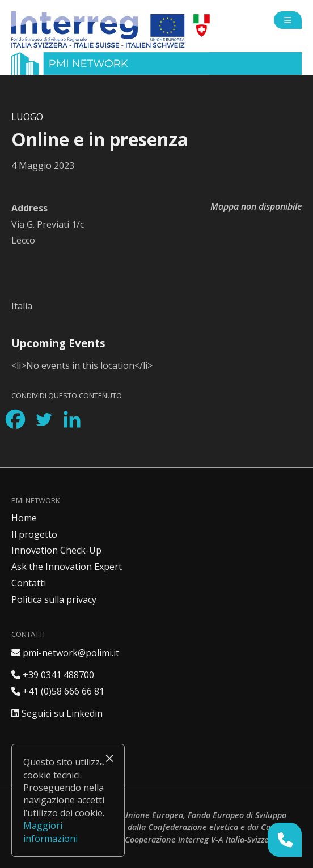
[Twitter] (44, 419)
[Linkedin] (72, 419)
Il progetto (34, 534)
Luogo (27, 117)
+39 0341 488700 (53, 675)
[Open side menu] (288, 20)
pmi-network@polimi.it (65, 653)
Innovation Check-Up (56, 550)
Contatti (29, 583)
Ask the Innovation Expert (67, 567)
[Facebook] (15, 419)
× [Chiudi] (109, 758)
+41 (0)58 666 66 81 (58, 691)
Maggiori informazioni (50, 832)
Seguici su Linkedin (57, 713)
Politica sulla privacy (54, 599)
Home (24, 518)
